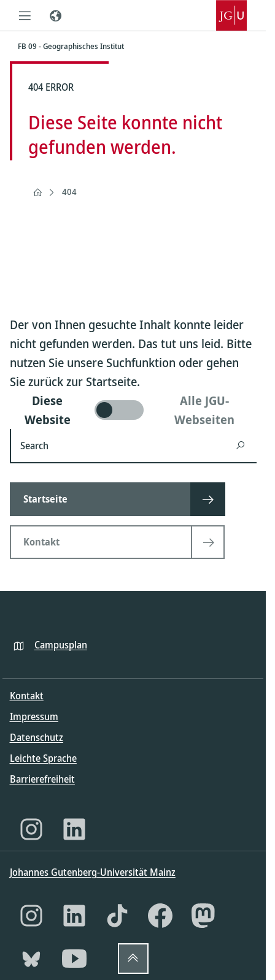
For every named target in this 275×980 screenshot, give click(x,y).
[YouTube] (74, 959)
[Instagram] (31, 829)
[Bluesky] (31, 959)
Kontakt (27, 696)
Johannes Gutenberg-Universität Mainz (93, 872)
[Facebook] (160, 916)
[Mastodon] (203, 916)
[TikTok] (117, 916)
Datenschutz (37, 737)
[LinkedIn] (74, 829)
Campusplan (61, 645)
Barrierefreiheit (42, 779)
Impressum (34, 716)
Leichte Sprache (43, 758)
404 (69, 192)
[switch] (133, 410)
